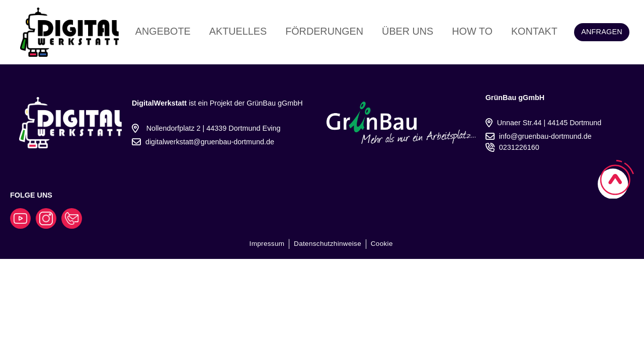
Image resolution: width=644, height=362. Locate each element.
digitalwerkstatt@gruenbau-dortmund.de (210, 142)
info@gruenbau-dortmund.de (545, 136)
